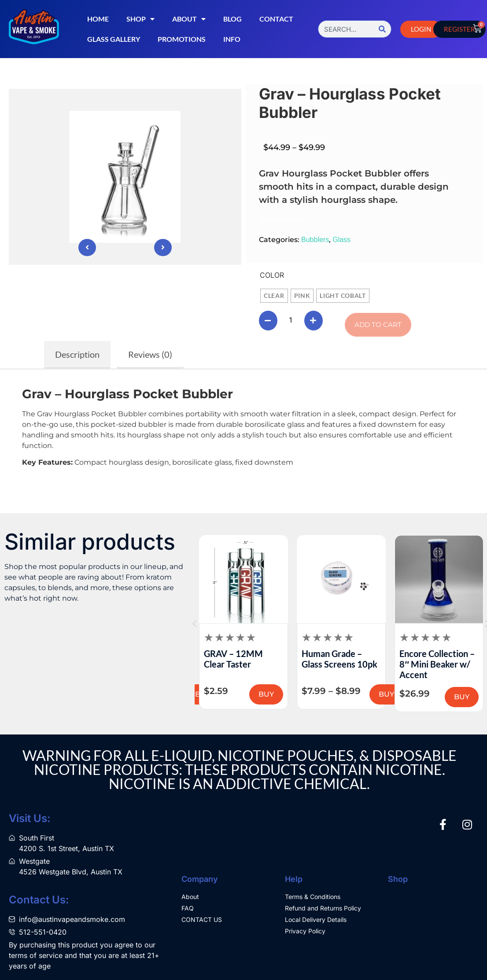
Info (232, 39)
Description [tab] (77, 354)
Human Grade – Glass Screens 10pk (394, 659)
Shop (140, 19)
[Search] (382, 29)
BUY (321, 694)
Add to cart (380, 325)
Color (272, 275)
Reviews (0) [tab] (150, 354)
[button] (281, 220)
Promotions (182, 39)
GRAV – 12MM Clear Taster (288, 659)
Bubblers (315, 240)
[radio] (274, 296)
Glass (341, 240)
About (189, 19)
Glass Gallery (114, 39)
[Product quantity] (292, 320)
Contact (276, 19)
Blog (232, 19)
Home (98, 19)
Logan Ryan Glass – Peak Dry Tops (197, 659)
